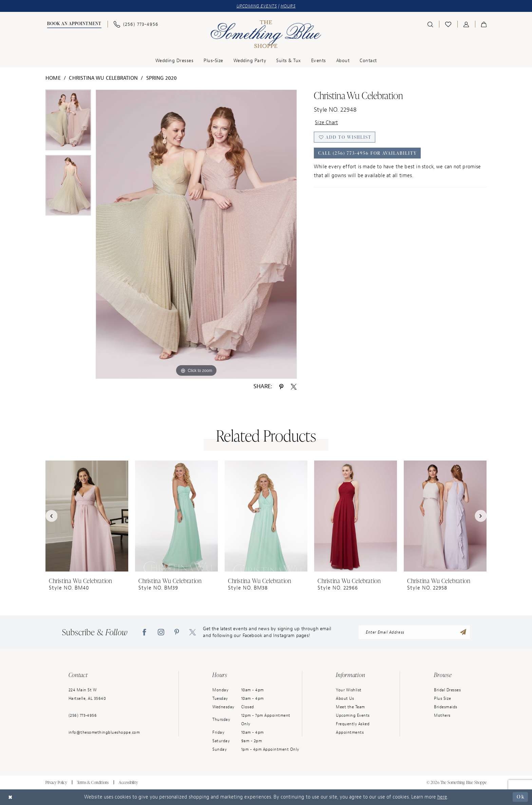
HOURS (288, 6)
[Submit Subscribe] (463, 632)
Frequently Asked (353, 724)
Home (53, 78)
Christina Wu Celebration (103, 78)
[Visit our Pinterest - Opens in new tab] (177, 632)
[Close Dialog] (11, 797)
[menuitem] (73, 24)
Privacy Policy (56, 782)
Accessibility (128, 782)
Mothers (442, 715)
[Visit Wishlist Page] (448, 24)
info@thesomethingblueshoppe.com (104, 732)
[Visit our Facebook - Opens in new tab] (144, 632)
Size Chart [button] (326, 123)
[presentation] (87, 516)
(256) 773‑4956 (83, 715)
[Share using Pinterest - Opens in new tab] (281, 386)
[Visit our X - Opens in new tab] (193, 632)
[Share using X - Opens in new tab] (294, 386)
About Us (345, 698)
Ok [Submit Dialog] (521, 797)
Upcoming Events (353, 715)
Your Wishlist (349, 690)
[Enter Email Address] (414, 632)
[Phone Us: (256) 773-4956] (136, 24)
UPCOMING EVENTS (257, 6)
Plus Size (443, 698)
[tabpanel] (68, 122)
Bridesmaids (446, 707)
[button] (466, 24)
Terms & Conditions (93, 782)
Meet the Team (350, 707)
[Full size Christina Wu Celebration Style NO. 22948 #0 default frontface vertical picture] (196, 234)
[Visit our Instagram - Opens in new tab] (161, 632)
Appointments (350, 732)
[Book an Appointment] (73, 24)
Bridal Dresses (447, 690)
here (442, 797)
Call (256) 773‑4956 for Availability (368, 153)
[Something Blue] (266, 34)
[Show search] (430, 24)
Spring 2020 (162, 78)
